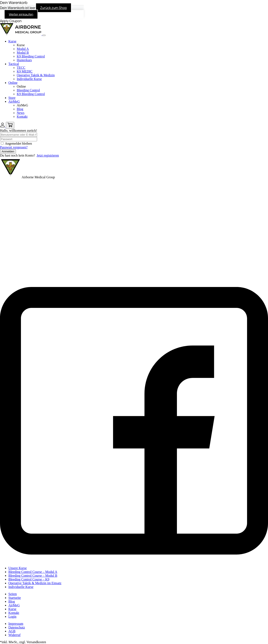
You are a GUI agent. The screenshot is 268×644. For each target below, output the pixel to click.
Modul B (23, 53)
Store (12, 98)
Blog (20, 109)
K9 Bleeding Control (31, 56)
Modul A (23, 49)
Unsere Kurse (18, 568)
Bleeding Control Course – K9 (29, 579)
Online (13, 83)
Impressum (16, 624)
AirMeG (14, 101)
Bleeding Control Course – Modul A (33, 572)
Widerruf (14, 635)
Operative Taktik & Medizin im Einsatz (35, 583)
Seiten (13, 594)
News (21, 113)
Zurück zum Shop (54, 8)
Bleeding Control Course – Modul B (33, 576)
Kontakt (22, 117)
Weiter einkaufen (21, 14)
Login (12, 617)
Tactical (14, 64)
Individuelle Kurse (29, 79)
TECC (21, 68)
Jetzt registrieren (48, 155)
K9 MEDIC (25, 71)
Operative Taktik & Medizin (36, 75)
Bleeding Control (28, 90)
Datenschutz (17, 627)
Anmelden (8, 151)
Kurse (12, 41)
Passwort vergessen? (14, 147)
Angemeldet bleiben (18, 143)
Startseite (15, 598)
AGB (12, 631)
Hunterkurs (24, 60)
